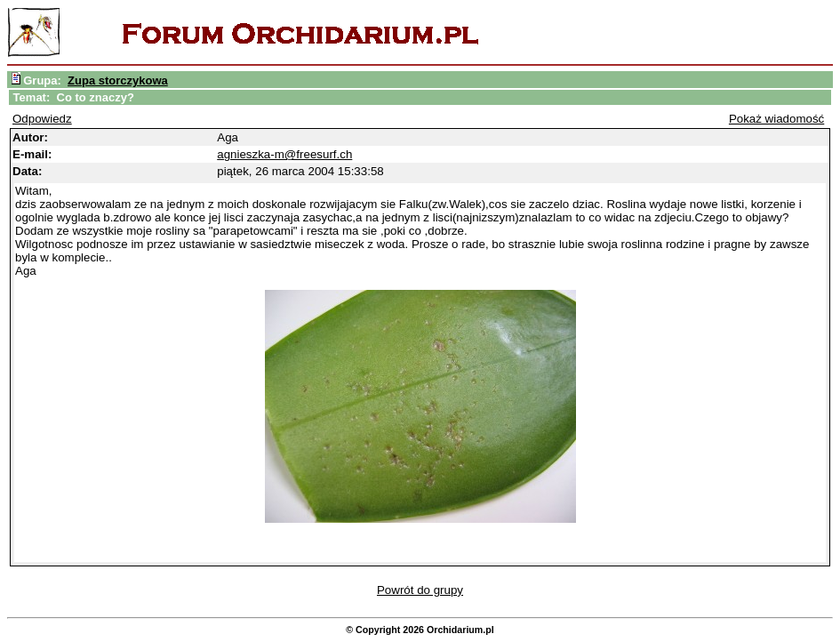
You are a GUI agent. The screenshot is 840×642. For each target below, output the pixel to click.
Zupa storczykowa (118, 80)
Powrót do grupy (420, 590)
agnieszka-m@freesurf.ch (284, 154)
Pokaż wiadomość (776, 119)
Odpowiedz (42, 119)
